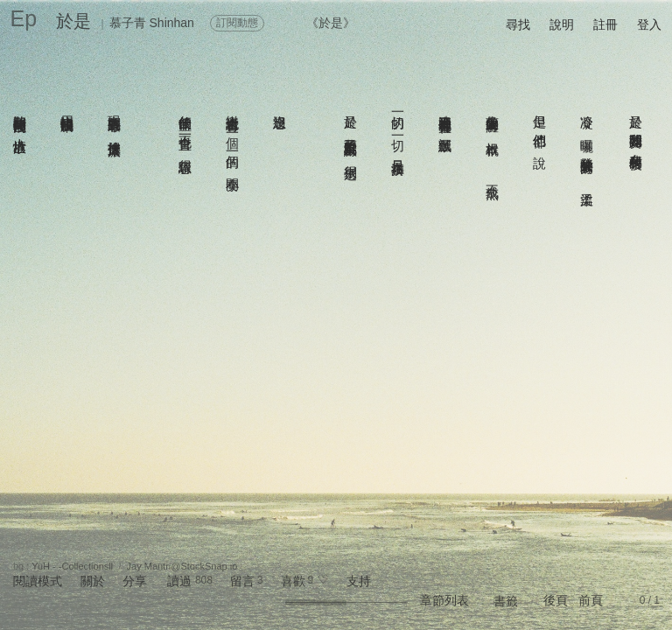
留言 (242, 581)
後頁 (556, 600)
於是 (73, 21)
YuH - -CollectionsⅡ (72, 566)
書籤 (506, 601)
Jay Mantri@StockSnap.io (182, 566)
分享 (135, 581)
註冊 (605, 24)
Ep (24, 18)
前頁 (591, 600)
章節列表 (444, 600)
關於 (93, 581)
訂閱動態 (237, 23)
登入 (649, 24)
